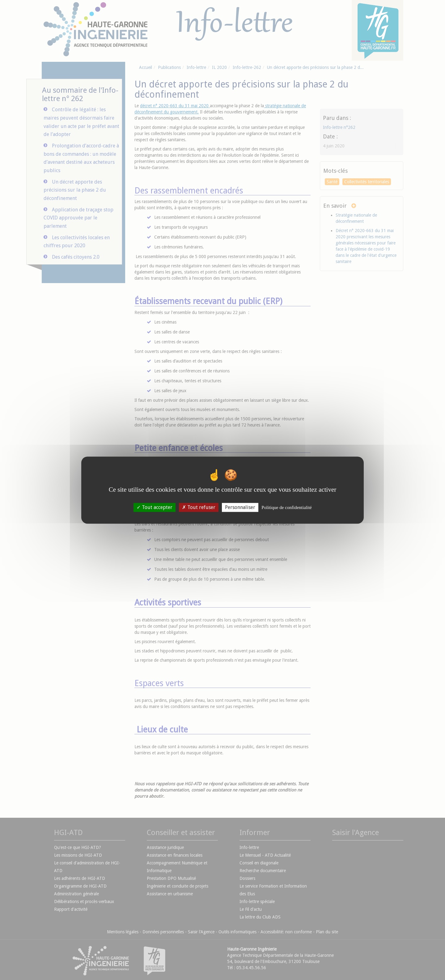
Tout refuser (199, 507)
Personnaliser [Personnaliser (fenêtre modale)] (240, 507)
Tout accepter (155, 507)
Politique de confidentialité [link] (286, 507)
